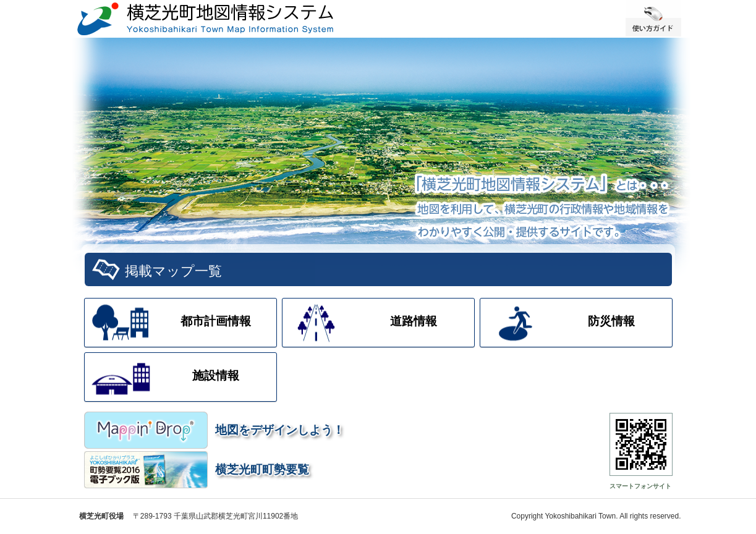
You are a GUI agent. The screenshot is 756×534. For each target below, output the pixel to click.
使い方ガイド (653, 19)
